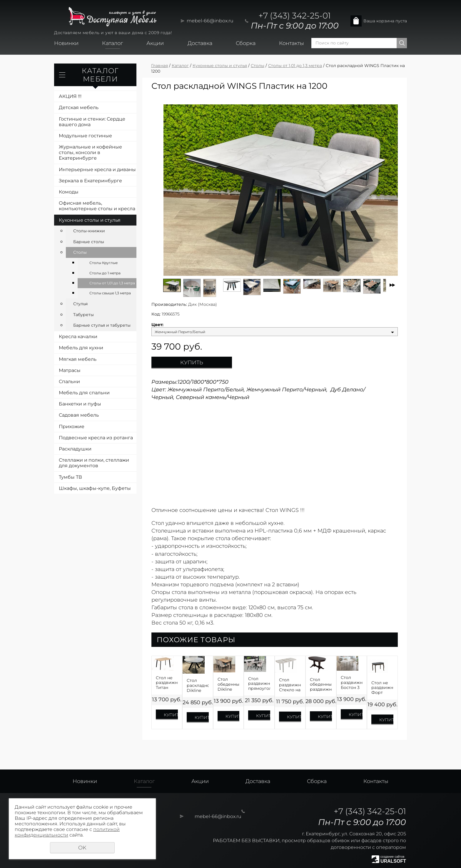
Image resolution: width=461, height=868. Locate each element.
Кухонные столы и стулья (90, 220)
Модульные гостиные (85, 136)
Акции (155, 43)
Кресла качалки (78, 337)
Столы (80, 252)
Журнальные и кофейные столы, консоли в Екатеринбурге (90, 152)
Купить (192, 363)
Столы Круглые (103, 263)
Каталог (112, 43)
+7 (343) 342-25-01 (295, 16)
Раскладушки (75, 449)
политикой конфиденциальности (67, 832)
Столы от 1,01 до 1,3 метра (112, 283)
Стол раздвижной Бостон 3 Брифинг (352, 682)
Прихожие (72, 427)
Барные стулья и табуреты (102, 325)
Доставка (200, 43)
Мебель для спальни (84, 393)
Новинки (66, 43)
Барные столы (89, 242)
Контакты (292, 43)
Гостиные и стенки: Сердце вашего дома (92, 122)
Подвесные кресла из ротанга (96, 438)
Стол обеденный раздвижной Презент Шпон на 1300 (321, 685)
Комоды (69, 192)
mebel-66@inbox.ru (210, 21)
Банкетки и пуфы (80, 404)
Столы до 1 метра (105, 273)
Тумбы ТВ (70, 477)
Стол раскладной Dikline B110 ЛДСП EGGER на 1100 (198, 685)
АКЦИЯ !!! (70, 96)
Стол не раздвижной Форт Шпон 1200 (382, 688)
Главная (159, 66)
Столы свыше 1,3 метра (110, 293)
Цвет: (157, 325)
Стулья (80, 304)
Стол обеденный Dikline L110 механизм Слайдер (229, 684)
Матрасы (70, 370)
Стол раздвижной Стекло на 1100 (290, 685)
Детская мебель (79, 107)
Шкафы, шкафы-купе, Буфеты (95, 488)
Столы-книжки (89, 231)
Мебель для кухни (81, 348)
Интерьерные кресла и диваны (97, 170)
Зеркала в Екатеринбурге (90, 181)
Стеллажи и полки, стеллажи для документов (94, 463)
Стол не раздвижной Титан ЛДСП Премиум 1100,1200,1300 (167, 683)
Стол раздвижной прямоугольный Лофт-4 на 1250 (259, 684)
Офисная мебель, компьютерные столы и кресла (97, 206)
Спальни (69, 382)
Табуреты (83, 315)
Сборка (246, 43)
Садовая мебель (79, 415)
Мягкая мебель (78, 359)
